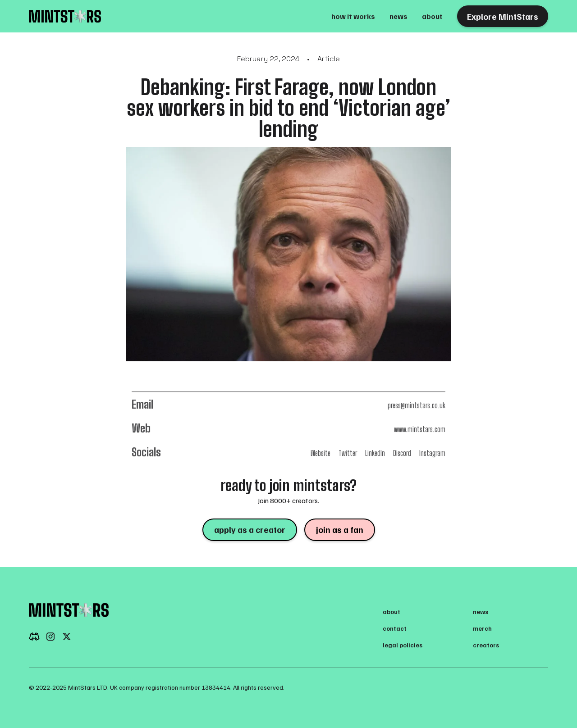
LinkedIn (375, 453)
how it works (353, 16)
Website (321, 453)
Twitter (348, 453)
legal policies (403, 645)
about (432, 16)
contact (395, 628)
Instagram (432, 453)
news (398, 16)
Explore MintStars (503, 16)
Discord (402, 453)
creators (486, 645)
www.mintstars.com (420, 429)
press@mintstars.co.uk (417, 405)
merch (482, 628)
